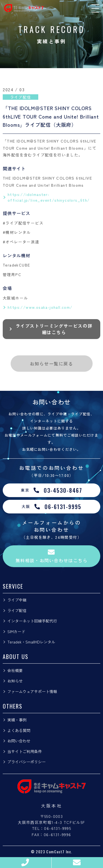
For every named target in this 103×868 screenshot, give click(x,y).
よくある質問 (19, 730)
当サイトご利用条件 (25, 751)
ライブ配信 (17, 610)
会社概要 (15, 670)
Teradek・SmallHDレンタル (31, 642)
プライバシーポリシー (27, 762)
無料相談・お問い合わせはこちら (52, 556)
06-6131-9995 (58, 828)
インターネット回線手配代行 (32, 621)
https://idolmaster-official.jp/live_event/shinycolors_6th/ (49, 197)
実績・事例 (17, 720)
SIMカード (16, 631)
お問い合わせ (19, 741)
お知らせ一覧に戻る (51, 364)
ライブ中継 (17, 600)
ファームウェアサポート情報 (32, 691)
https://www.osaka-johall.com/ (40, 307)
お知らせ (15, 681)
